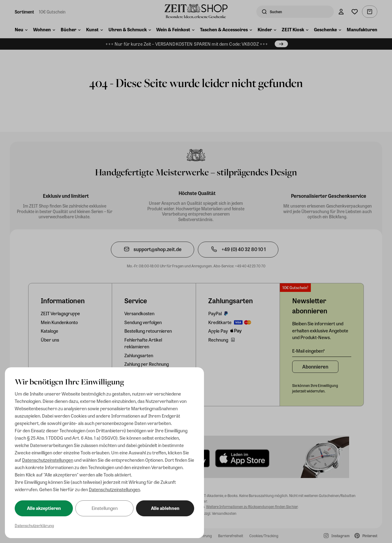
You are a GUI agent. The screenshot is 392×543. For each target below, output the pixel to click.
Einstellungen (105, 508)
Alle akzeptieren (44, 508)
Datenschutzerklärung (34, 525)
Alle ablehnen (165, 508)
